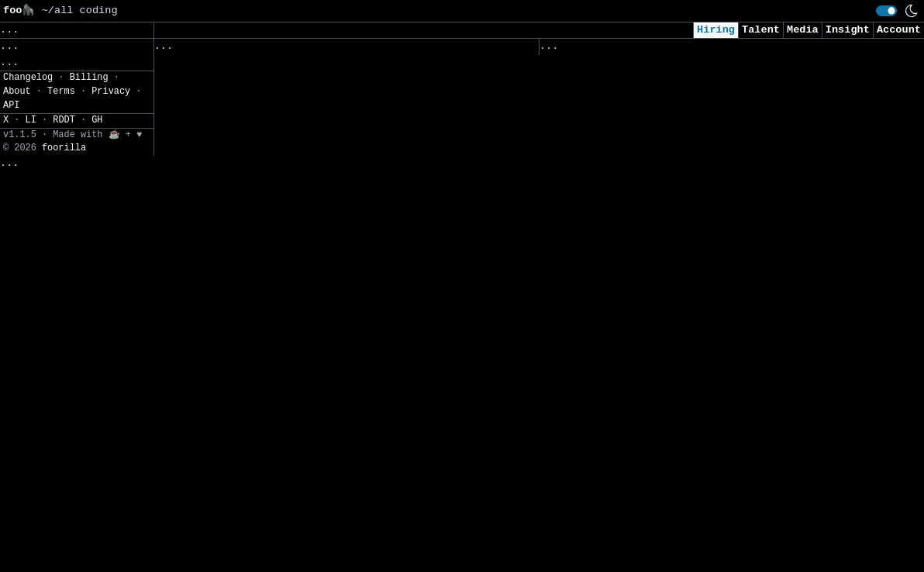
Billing (89, 551)
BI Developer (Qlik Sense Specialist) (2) (284, 101)
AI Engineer (577, 300)
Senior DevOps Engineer (227, 344)
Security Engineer (596, 510)
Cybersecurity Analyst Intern (631, 332)
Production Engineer (217, 489)
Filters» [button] (28, 127)
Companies (370, 50)
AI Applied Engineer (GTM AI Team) (647, 155)
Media (803, 30)
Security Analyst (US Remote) (631, 90)
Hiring (716, 30)
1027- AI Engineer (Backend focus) (262, 311)
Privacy (111, 565)
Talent (761, 30)
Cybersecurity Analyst (609, 122)
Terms (61, 565)
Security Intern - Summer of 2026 (644, 445)
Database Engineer (211, 456)
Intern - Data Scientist (615, 478)
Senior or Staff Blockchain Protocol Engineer (297, 279)
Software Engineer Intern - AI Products (278, 376)
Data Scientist (587, 413)
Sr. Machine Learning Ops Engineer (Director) (297, 214)
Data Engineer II (593, 542)
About (17, 565)
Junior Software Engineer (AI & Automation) (676, 380)
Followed (246, 50)
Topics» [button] (25, 82)
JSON (103, 174)
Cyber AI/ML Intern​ (600, 187)
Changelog (28, 551)
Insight (848, 30)
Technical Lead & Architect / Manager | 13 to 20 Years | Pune (325, 173)
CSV (66, 174)
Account (899, 30)
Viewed (567, 50)
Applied (627, 50)
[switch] (886, 11)
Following (451, 50)
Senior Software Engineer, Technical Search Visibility (325, 521)
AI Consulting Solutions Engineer (259, 424)
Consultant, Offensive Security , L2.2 (660, 235)
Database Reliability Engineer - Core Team (287, 246)
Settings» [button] (31, 150)
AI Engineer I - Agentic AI (625, 268)
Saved (306, 50)
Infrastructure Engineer (230, 69)
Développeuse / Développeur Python (262, 133)
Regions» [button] (28, 105)
